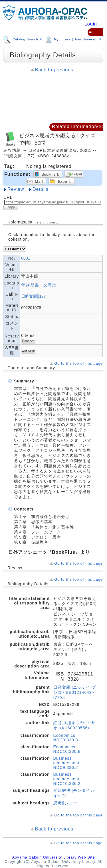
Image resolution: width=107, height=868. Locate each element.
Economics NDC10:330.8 (67, 749)
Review (16, 189)
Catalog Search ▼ (23, 38)
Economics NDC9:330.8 (66, 738)
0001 (26, 258)
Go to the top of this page (78, 363)
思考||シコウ (65, 803)
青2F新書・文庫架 (39, 285)
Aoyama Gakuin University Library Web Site (54, 857)
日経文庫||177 (34, 296)
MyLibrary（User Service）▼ (73, 38)
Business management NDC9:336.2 (66, 763)
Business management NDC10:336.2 (67, 779)
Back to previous (54, 70)
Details (41, 189)
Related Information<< (77, 126)
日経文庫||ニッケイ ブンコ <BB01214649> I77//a (75, 692)
